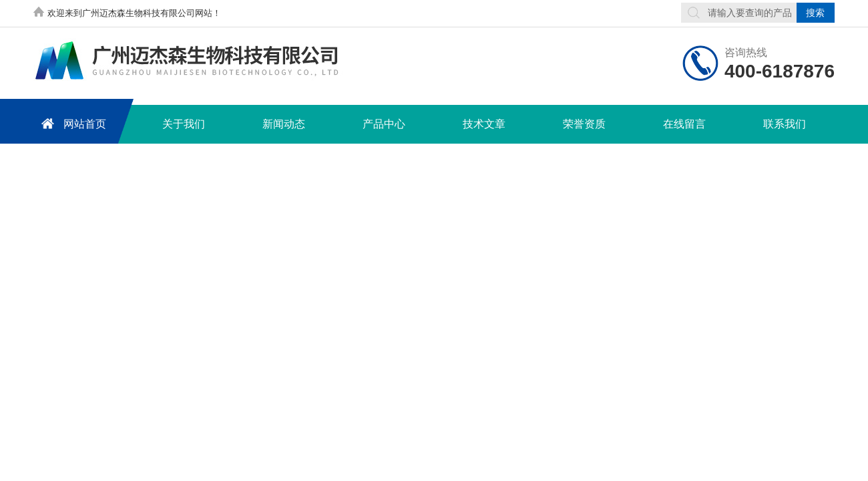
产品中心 (384, 124)
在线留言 (684, 124)
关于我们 (184, 124)
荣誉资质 (584, 124)
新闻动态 (284, 124)
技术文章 (484, 124)
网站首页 (71, 123)
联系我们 (785, 124)
